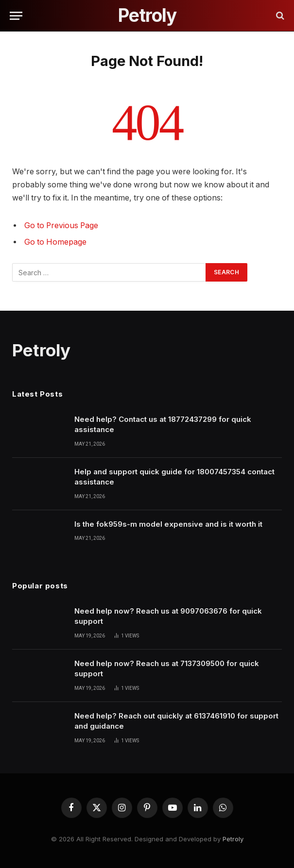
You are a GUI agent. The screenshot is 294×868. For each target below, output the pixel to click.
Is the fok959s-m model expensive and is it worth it (168, 524)
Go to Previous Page (61, 225)
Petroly (233, 839)
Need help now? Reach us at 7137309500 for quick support (167, 668)
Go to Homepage (55, 242)
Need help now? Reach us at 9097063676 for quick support (168, 616)
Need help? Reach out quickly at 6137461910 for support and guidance (176, 721)
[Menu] (16, 16)
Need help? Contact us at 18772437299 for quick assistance (163, 424)
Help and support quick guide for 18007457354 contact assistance (174, 477)
